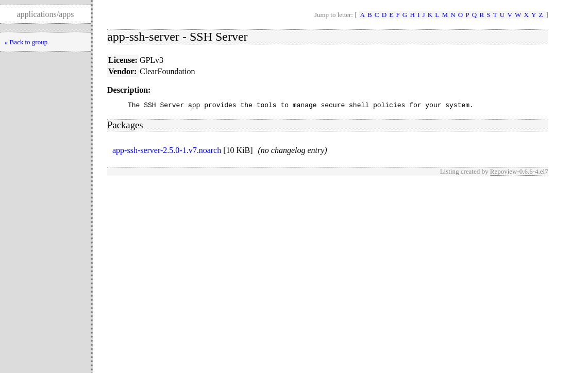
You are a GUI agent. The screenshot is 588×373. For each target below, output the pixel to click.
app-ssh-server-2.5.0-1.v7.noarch (167, 152)
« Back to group (26, 42)
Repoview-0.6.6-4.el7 (519, 173)
